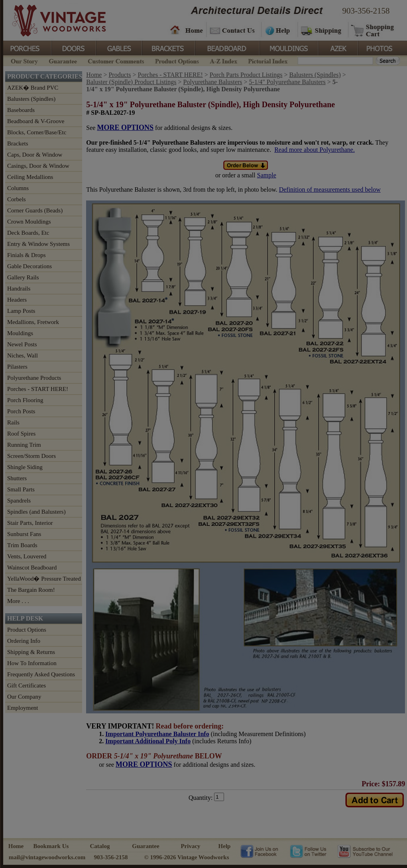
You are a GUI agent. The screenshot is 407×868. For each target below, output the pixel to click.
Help (278, 30)
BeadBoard (226, 47)
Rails (13, 422)
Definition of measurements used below (330, 190)
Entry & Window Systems (38, 244)
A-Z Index (223, 60)
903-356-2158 (366, 11)
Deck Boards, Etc (28, 233)
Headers (17, 300)
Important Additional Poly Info (148, 741)
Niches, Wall (23, 355)
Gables (118, 47)
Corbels (17, 199)
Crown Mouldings (29, 222)
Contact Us (233, 30)
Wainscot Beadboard (32, 568)
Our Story (23, 60)
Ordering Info (24, 641)
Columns (18, 188)
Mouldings (288, 47)
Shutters (17, 478)
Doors (73, 47)
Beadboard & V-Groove (36, 121)
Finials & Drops (27, 255)
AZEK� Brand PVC (33, 88)
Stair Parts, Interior (30, 523)
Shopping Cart (373, 30)
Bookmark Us (51, 846)
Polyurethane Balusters (213, 82)
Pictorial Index (267, 60)
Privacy (190, 846)
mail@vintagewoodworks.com (47, 857)
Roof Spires (21, 434)
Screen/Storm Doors (31, 456)
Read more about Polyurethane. (315, 150)
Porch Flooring (25, 400)
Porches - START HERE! (38, 389)
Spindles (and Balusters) (36, 512)
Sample (267, 175)
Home (187, 30)
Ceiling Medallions (30, 177)
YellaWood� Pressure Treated (44, 579)
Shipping (322, 30)
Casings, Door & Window (38, 166)
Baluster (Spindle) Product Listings (131, 82)
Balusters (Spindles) (31, 99)
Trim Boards (22, 545)
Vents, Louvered (27, 556)
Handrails (19, 289)
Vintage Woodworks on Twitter (309, 851)
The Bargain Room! (31, 590)
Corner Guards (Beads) (35, 210)
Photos (379, 47)
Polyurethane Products (34, 378)
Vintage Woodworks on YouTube (365, 851)
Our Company (24, 697)
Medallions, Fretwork (33, 322)
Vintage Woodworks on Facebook (259, 851)
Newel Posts (22, 344)
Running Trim (24, 445)
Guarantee (63, 60)
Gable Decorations (29, 266)
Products (120, 75)
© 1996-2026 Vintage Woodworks (186, 857)
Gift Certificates (27, 685)
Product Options (177, 60)
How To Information (32, 663)
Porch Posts (21, 411)
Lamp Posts (21, 311)
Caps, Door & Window (35, 155)
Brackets (168, 47)
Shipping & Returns (31, 652)
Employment (23, 708)
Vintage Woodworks (53, 20)
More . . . (18, 601)
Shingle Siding (25, 467)
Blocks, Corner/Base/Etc (37, 132)
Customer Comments (116, 60)
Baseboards (21, 110)
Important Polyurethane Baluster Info (157, 734)
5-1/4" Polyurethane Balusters (287, 82)
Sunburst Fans (24, 534)
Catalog (100, 846)
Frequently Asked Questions (41, 674)
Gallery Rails (23, 277)
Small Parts (21, 489)
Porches (27, 47)
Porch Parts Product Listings (246, 75)
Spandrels (19, 501)
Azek (338, 47)
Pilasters (17, 367)
